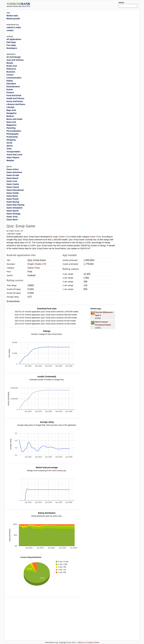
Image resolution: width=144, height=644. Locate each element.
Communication (14, 78)
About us (81, 642)
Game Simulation (14, 208)
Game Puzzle (13, 199)
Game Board (12, 178)
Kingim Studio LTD (16, 231)
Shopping (11, 140)
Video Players (13, 158)
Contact (90, 642)
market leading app (59, 471)
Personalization (14, 131)
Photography (13, 134)
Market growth (13, 19)
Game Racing (13, 202)
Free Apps (11, 45)
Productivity (12, 137)
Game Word (12, 220)
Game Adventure (14, 172)
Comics (10, 75)
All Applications (14, 39)
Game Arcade (13, 175)
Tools (9, 149)
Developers (12, 48)
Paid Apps (11, 42)
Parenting (11, 128)
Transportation (13, 152)
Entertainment (13, 87)
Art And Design (14, 57)
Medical (10, 116)
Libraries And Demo (16, 104)
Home (97, 642)
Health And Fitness (15, 98)
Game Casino (13, 184)
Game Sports (13, 211)
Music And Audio (14, 119)
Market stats (12, 16)
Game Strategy (13, 214)
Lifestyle (10, 107)
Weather (10, 160)
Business (11, 72)
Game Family (13, 193)
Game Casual (13, 187)
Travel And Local (14, 155)
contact (10, 30)
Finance (10, 92)
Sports (10, 146)
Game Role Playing (15, 205)
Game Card (12, 181)
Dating (10, 81)
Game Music (12, 196)
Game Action (13, 169)
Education (11, 84)
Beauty (10, 63)
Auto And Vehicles (15, 60)
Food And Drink (14, 95)
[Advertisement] (78, 5)
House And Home (15, 101)
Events (10, 90)
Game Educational (15, 190)
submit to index (14, 27)
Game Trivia (95, 237)
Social (9, 143)
